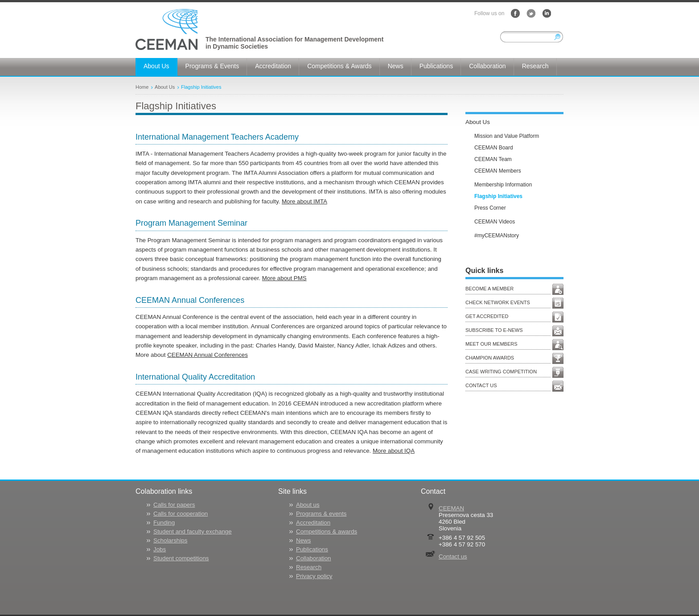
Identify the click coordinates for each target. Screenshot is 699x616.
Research (309, 567)
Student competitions (181, 558)
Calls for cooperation (181, 514)
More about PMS (284, 278)
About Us (165, 87)
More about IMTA (304, 201)
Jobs (160, 549)
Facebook (515, 13)
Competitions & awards (327, 531)
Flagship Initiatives (201, 87)
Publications (312, 549)
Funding (164, 523)
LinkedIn (547, 13)
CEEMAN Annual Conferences (208, 355)
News (303, 540)
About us (308, 505)
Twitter (531, 13)
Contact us (453, 556)
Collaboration (314, 558)
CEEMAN (451, 508)
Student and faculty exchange (193, 531)
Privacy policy (314, 576)
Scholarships (170, 540)
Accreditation (313, 523)
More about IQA (394, 451)
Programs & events (321, 514)
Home (142, 87)
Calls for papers (174, 505)
